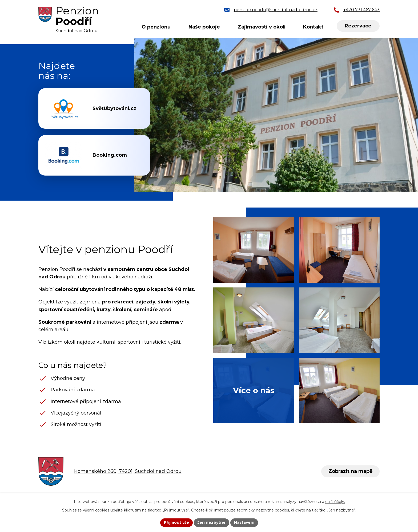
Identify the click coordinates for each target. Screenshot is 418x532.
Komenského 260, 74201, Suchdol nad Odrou (128, 471)
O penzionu (156, 27)
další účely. (335, 502)
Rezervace (358, 26)
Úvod (121, 27)
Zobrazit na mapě (350, 471)
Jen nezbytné (212, 522)
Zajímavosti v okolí (262, 27)
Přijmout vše (176, 522)
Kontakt (313, 27)
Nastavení (244, 522)
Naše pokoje (204, 27)
